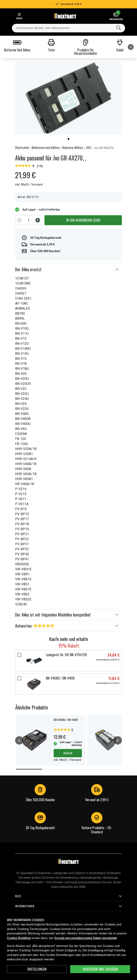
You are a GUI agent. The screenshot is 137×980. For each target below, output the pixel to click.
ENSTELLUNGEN (37, 969)
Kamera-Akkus (73, 147)
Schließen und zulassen (100, 969)
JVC (89, 147)
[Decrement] (19, 220)
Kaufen (68, 753)
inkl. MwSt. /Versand (29, 185)
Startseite (22, 147)
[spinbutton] (28, 220)
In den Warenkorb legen (83, 220)
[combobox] (68, 28)
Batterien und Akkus (46, 147)
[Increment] (38, 220)
